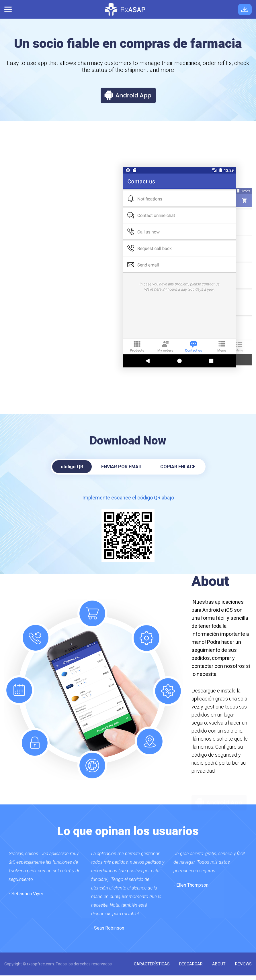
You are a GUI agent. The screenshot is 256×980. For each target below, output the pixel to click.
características (152, 964)
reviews (243, 964)
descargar (191, 964)
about (219, 964)
